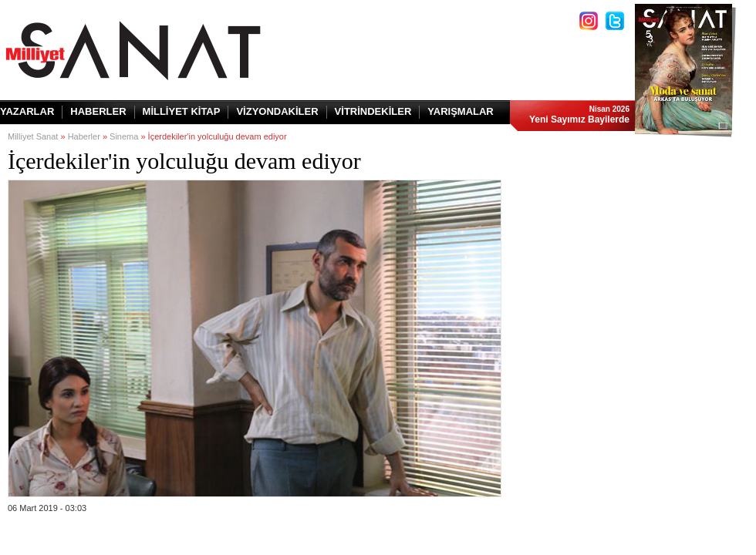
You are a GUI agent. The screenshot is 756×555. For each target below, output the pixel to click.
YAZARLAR (27, 111)
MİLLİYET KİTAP (182, 111)
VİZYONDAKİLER (277, 111)
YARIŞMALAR (460, 111)
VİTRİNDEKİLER (373, 111)
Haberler (84, 136)
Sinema (124, 136)
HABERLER (98, 111)
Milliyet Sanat (33, 136)
